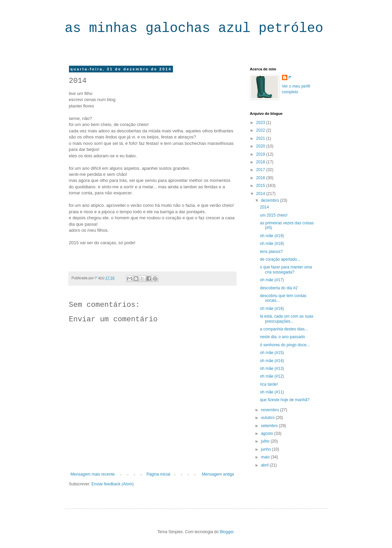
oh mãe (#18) (272, 244)
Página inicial (158, 474)
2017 (261, 170)
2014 (261, 194)
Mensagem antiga (218, 474)
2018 (261, 162)
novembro (270, 410)
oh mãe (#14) (272, 361)
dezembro (270, 200)
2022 (261, 130)
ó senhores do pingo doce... (285, 345)
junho (266, 449)
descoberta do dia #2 (279, 288)
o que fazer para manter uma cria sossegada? (286, 269)
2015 (261, 186)
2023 (261, 123)
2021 (261, 138)
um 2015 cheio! (274, 215)
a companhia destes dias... (284, 329)
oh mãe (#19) (272, 236)
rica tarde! (269, 384)
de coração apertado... (280, 259)
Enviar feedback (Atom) (113, 484)
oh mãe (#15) (272, 353)
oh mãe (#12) (272, 376)
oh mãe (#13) (272, 368)
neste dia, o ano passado (282, 337)
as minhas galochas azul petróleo (194, 28)
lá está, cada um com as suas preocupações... (287, 319)
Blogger (227, 532)
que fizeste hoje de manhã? (284, 400)
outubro (268, 418)
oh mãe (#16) (272, 309)
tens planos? (271, 252)
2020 (261, 146)
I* (290, 77)
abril (265, 465)
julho (266, 441)
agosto (267, 433)
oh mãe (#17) (272, 280)
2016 (261, 178)
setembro (270, 426)
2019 (261, 154)
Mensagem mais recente (93, 474)
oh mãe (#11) (272, 392)
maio (266, 457)
